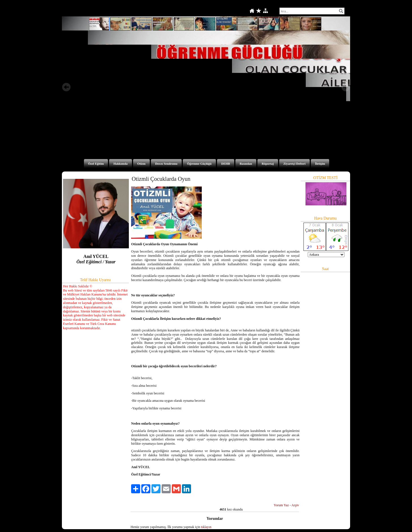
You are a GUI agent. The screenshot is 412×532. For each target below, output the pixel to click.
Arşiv (295, 505)
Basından (246, 164)
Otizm (141, 164)
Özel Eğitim (96, 164)
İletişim (320, 164)
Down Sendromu (166, 164)
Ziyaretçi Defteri (294, 164)
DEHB (226, 164)
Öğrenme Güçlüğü (199, 164)
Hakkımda (120, 164)
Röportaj (268, 164)
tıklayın (206, 527)
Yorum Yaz (281, 505)
